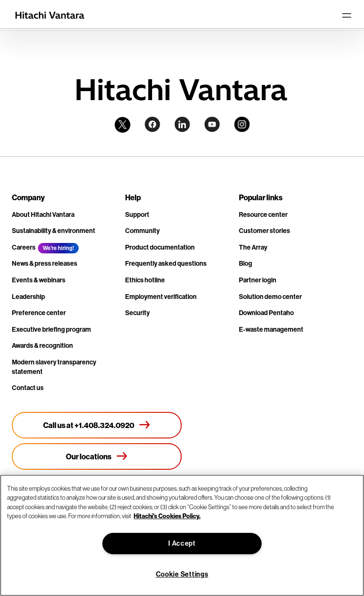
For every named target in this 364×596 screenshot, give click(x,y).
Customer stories (264, 231)
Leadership (28, 297)
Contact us (28, 388)
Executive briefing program (51, 329)
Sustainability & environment (54, 231)
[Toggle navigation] (346, 15)
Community (142, 231)
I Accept (182, 543)
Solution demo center (270, 297)
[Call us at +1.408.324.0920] (97, 425)
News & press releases (45, 263)
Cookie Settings (182, 574)
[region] (182, 535)
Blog (246, 263)
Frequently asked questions (166, 263)
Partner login (258, 280)
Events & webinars (39, 280)
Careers (24, 247)
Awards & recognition (42, 345)
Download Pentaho (266, 313)
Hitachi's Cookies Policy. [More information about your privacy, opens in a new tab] (167, 516)
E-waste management (271, 329)
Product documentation (160, 247)
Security (137, 313)
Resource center (263, 214)
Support (137, 214)
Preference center (39, 313)
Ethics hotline (145, 280)
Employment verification (161, 297)
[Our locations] (97, 456)
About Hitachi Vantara (43, 214)
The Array (253, 247)
